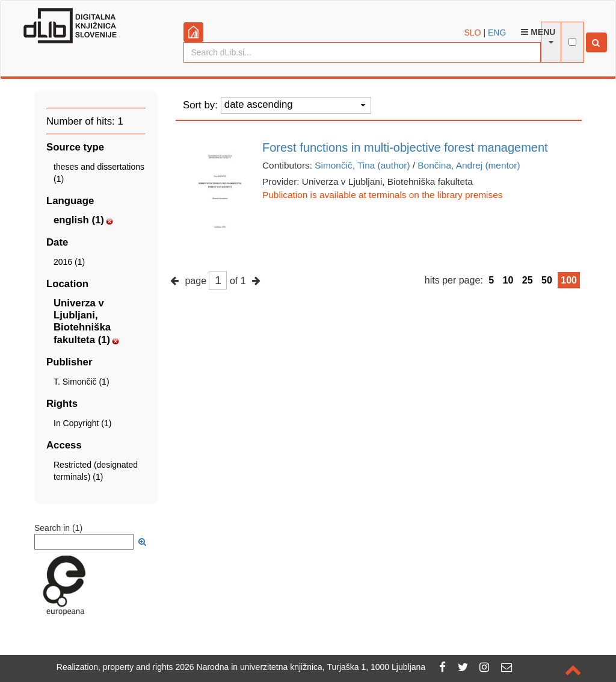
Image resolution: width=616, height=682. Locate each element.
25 (528, 280)
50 (547, 280)
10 (508, 280)
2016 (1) (69, 262)
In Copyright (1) (82, 423)
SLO (473, 33)
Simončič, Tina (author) (362, 165)
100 (569, 280)
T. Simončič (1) (82, 382)
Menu (538, 32)
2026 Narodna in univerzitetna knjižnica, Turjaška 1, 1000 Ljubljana (301, 667)
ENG (497, 33)
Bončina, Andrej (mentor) (469, 165)
